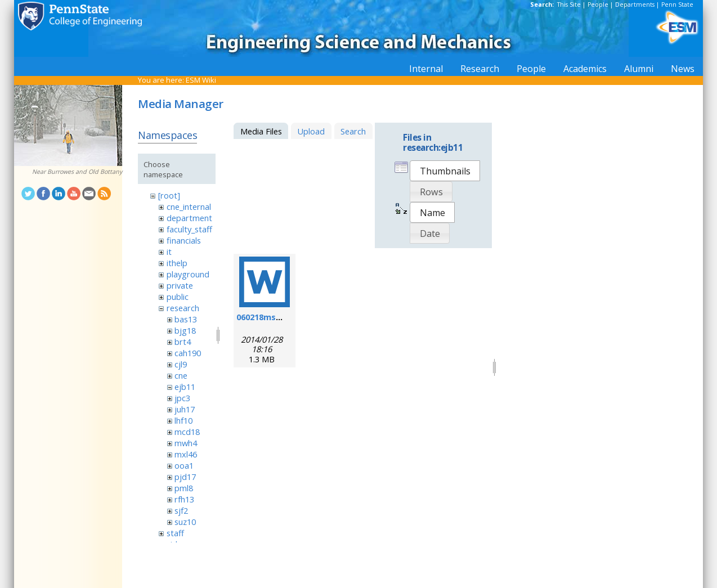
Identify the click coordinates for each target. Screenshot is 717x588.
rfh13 (184, 499)
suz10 (185, 522)
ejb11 (185, 387)
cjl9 (181, 364)
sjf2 (181, 510)
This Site (569, 5)
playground (188, 274)
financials (184, 240)
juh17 (185, 409)
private (180, 285)
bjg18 (185, 330)
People (598, 5)
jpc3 (182, 398)
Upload (311, 131)
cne (181, 375)
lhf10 (183, 420)
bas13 (186, 319)
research (183, 308)
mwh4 (186, 443)
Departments (635, 5)
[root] (169, 195)
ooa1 (184, 465)
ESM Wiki (201, 80)
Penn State (677, 5)
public (178, 297)
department (189, 218)
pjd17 (185, 477)
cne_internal (189, 207)
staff (175, 533)
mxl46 (186, 454)
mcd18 (187, 432)
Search (353, 131)
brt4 (183, 342)
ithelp (177, 263)
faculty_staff (189, 229)
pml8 (184, 488)
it (169, 252)
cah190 (188, 353)
